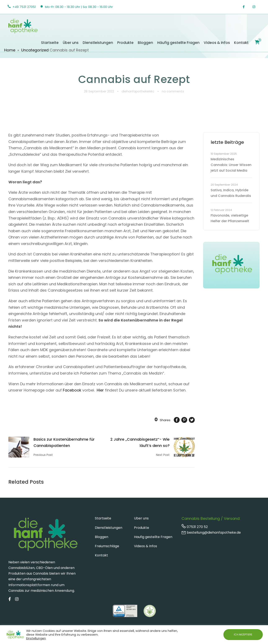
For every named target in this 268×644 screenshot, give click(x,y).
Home (10, 50)
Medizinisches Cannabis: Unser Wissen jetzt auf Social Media (231, 165)
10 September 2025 (224, 154)
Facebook (72, 390)
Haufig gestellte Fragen (153, 537)
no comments (173, 91)
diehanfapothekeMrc (138, 91)
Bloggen (145, 43)
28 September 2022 (99, 91)
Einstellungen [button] (36, 638)
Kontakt (241, 43)
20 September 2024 (224, 185)
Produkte (125, 43)
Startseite (50, 43)
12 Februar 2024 (221, 210)
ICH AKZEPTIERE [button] (243, 634)
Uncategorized (35, 50)
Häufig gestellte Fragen (178, 43)
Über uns (71, 43)
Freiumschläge (107, 546)
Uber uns (141, 518)
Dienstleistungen (98, 43)
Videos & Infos (217, 43)
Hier (100, 390)
